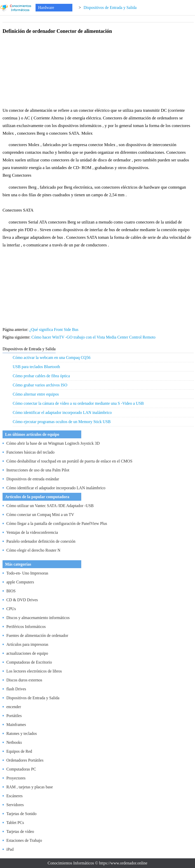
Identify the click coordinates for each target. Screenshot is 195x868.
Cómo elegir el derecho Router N (33, 550)
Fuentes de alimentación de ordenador (37, 635)
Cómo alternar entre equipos (36, 394)
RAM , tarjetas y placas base (30, 787)
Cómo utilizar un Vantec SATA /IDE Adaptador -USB (50, 506)
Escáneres (14, 796)
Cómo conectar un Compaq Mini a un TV (40, 515)
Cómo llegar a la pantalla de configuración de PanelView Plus (57, 523)
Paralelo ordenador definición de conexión (41, 541)
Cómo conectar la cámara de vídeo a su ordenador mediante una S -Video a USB (78, 403)
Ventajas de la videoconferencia (32, 532)
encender (14, 707)
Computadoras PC (21, 769)
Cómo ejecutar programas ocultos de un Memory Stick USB (62, 422)
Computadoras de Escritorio (29, 662)
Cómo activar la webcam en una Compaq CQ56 (52, 358)
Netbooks (14, 742)
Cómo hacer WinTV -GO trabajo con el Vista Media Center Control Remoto (94, 337)
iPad (10, 849)
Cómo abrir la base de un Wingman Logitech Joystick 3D (53, 443)
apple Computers (20, 582)
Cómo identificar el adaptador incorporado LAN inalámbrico (62, 412)
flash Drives (16, 689)
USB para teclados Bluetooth (36, 367)
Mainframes (16, 725)
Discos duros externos (24, 680)
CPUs (11, 609)
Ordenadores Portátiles (25, 760)
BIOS (11, 591)
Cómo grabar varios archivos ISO (40, 385)
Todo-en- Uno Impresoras (27, 573)
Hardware (46, 8)
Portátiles (14, 716)
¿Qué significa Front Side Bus (54, 330)
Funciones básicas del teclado (30, 452)
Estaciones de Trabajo (24, 840)
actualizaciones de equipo (27, 653)
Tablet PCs (15, 823)
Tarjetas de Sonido (21, 814)
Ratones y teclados (22, 733)
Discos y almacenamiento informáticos (38, 618)
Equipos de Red (19, 751)
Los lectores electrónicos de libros (34, 671)
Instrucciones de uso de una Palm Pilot (38, 470)
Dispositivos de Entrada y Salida (110, 8)
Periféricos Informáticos (26, 627)
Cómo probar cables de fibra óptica (41, 376)
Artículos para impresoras (27, 644)
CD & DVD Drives (22, 600)
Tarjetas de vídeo (20, 831)
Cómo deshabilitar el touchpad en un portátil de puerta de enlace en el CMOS (69, 461)
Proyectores (16, 778)
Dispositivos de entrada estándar (33, 479)
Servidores (15, 805)
